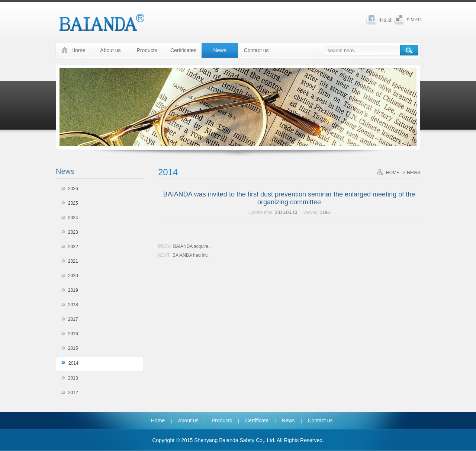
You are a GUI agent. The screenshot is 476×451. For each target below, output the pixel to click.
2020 (73, 276)
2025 (73, 203)
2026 (73, 189)
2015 (73, 348)
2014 (73, 363)
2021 (73, 261)
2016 (73, 334)
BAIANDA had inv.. (191, 255)
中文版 (385, 20)
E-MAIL (414, 20)
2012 (73, 393)
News (220, 50)
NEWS (414, 173)
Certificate (257, 420)
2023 (73, 232)
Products (147, 50)
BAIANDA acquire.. (192, 246)
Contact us (256, 50)
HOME (393, 173)
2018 (73, 305)
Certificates (183, 50)
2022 (73, 247)
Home (158, 420)
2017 (73, 319)
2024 (73, 218)
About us (110, 50)
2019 (73, 290)
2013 (73, 378)
